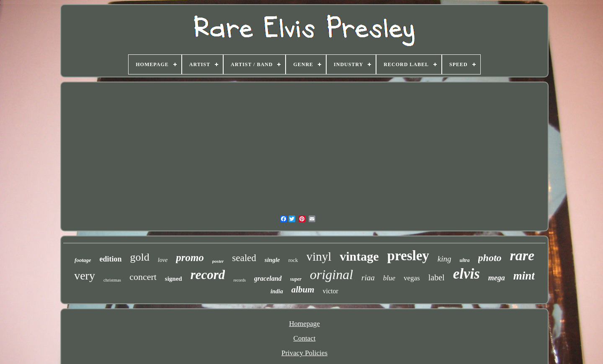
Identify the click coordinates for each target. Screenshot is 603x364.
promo (190, 258)
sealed (244, 258)
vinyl (319, 256)
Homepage (304, 324)
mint (524, 276)
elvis (466, 274)
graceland (268, 278)
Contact (305, 338)
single (272, 260)
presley (408, 256)
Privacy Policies (304, 353)
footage (83, 260)
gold (140, 257)
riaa (368, 278)
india (277, 291)
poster (218, 261)
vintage (359, 256)
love (163, 260)
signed (174, 279)
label (437, 277)
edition (111, 259)
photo (490, 258)
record (208, 275)
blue (389, 278)
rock (293, 260)
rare (522, 255)
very (85, 276)
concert (143, 277)
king (445, 259)
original (331, 274)
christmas (112, 280)
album (303, 290)
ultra (465, 260)
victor (331, 291)
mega (497, 278)
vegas (412, 278)
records (239, 280)
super (296, 279)
